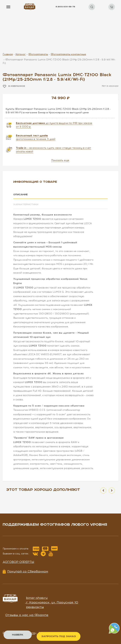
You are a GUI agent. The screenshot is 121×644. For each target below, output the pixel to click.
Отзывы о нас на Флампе (27, 615)
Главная (8, 54)
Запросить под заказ (59, 636)
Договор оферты (18, 562)
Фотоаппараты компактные (68, 54)
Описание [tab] (21, 195)
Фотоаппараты (38, 54)
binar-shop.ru (37, 598)
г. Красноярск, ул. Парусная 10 (52, 602)
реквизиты (35, 607)
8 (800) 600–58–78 (65, 7)
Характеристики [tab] (26, 205)
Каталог (21, 54)
